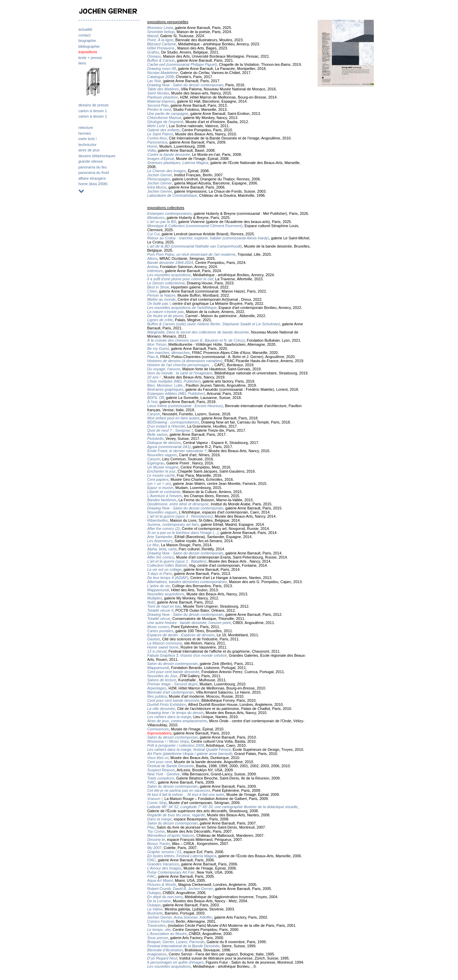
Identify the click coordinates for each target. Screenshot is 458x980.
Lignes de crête (160, 320)
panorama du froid (94, 173)
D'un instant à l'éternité (166, 426)
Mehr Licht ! (157, 126)
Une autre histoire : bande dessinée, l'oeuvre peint (189, 623)
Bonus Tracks (158, 844)
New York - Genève (163, 774)
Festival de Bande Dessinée (171, 766)
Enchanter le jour (161, 471)
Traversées (156, 925)
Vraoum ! (155, 799)
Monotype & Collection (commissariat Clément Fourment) (195, 226)
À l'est (152, 402)
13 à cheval (157, 651)
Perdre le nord (159, 109)
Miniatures (156, 218)
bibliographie (89, 46)
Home (152, 146)
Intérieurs (155, 271)
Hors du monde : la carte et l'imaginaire (180, 373)
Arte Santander (160, 537)
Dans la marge (159, 819)
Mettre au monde (161, 299)
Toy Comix (156, 831)
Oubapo (154, 893)
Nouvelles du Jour (162, 676)
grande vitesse (91, 161)
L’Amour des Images (164, 868)
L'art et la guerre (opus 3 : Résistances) (180, 516)
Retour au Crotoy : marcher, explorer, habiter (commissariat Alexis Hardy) (208, 238)
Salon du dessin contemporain (172, 664)
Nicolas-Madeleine (163, 73)
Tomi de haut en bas (164, 606)
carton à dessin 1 (93, 111)
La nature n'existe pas (165, 312)
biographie (87, 41)
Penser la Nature (161, 295)
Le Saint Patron (160, 134)
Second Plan (158, 105)
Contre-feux (157, 138)
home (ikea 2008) (93, 184)
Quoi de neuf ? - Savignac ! (170, 430)
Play (151, 827)
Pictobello (155, 439)
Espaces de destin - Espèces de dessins (181, 635)
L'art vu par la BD (162, 222)
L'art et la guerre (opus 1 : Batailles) (177, 561)
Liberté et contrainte (164, 492)
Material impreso (161, 101)
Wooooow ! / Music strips (168, 741)
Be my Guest (158, 348)
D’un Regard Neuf (162, 958)
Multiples (155, 598)
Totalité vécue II (160, 610)
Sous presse (158, 938)
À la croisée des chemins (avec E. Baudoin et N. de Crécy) (196, 340)
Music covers (158, 627)
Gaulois (154, 639)
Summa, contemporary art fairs (173, 524)
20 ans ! (154, 377)
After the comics (161, 557)
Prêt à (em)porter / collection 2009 (175, 745)
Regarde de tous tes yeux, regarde (176, 815)
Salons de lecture (162, 680)
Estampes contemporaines (169, 213)
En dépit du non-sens (165, 897)
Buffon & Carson (161, 60)
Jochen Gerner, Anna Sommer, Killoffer (180, 917)
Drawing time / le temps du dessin (175, 713)
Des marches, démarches (169, 353)
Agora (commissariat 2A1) (169, 447)
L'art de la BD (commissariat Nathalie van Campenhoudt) (195, 246)
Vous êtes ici (158, 758)
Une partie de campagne (168, 114)
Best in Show (158, 287)
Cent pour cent (159, 762)
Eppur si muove (160, 488)
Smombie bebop (161, 32)
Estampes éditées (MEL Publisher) (176, 394)
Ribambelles (158, 520)
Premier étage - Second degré (172, 684)
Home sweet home (163, 647)
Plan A (153, 357)
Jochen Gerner (160, 175)
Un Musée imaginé (163, 467)
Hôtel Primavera (161, 48)
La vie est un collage (164, 569)
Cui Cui (153, 234)
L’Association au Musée (167, 934)
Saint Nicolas (158, 93)
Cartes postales (160, 631)
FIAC (151, 782)
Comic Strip (157, 803)
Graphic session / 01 (164, 852)
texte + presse (90, 58)
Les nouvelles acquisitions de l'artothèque (182, 308)
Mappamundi (158, 590)
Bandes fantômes (162, 500)
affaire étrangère (92, 178)
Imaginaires (157, 954)
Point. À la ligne (160, 40)
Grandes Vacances (163, 864)
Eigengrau (156, 463)
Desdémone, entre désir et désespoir (178, 504)
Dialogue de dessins (164, 443)
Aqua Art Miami (160, 880)
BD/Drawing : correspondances (173, 422)
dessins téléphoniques (97, 156)
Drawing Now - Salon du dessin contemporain (185, 85)
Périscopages (159, 179)
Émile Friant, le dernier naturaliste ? (177, 451)
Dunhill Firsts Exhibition (167, 704)
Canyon (154, 414)
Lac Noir (154, 81)
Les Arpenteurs (160, 541)
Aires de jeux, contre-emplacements (177, 721)
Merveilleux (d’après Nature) (171, 835)
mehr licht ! (88, 139)
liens (82, 63)
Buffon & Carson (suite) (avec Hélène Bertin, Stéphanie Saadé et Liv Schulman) (214, 324)
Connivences (158, 729)
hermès (85, 133)
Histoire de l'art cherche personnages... (180, 365)
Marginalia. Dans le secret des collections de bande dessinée (198, 332)
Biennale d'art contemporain (171, 692)
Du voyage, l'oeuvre (164, 369)
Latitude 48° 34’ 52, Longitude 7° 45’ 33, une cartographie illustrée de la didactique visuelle (222, 807)
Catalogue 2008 (161, 77)
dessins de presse (94, 105)
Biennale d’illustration (165, 950)
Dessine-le (156, 840)
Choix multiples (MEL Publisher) (174, 381)
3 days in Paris (159, 574)
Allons (152, 258)
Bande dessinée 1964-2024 (170, 263)
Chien (152, 291)
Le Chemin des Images (166, 171)
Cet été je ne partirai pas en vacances (179, 790)
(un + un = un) (159, 484)
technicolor (87, 145)
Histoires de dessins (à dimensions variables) (185, 361)
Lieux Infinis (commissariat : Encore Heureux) (185, 406)
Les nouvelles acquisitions (169, 275)
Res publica (157, 696)
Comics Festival (161, 921)
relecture (86, 128)
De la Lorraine (159, 901)
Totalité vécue (159, 619)
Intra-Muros (157, 187)
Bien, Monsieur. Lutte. (165, 385)
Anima (152, 267)
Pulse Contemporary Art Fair (171, 872)
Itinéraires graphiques (165, 389)
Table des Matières (163, 89)
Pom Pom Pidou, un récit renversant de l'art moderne (191, 254)
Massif (153, 36)
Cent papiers (158, 479)
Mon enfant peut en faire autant (173, 418)
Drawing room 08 (162, 69)
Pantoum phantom (163, 97)
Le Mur (153, 545)
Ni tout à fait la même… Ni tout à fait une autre (186, 795)
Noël (151, 602)
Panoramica (157, 142)
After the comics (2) (163, 529)
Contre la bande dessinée (169, 154)
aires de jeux (89, 150)
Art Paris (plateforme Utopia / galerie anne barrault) (190, 754)
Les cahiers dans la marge (169, 717)
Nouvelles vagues (162, 455)
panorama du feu (93, 167)
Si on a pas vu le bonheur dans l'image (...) (183, 533)
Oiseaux (154, 56)
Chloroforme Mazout (164, 118)
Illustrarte (155, 913)
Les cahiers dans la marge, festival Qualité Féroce (189, 749)
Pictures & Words (162, 885)
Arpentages (157, 688)
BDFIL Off (156, 398)
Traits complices (161, 778)
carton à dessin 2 (93, 116)
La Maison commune (165, 643)
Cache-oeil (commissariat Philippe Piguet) (182, 64)
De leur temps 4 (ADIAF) (168, 578)
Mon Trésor (157, 344)
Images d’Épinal (161, 159)
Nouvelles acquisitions (166, 594)
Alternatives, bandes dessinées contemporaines (187, 582)
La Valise (155, 909)
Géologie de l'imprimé (165, 122)
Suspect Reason (161, 770)
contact (84, 35)
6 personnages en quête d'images (175, 962)
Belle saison (157, 434)
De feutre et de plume (165, 316)
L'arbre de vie (158, 586)
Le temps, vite (159, 930)
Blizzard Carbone (162, 44)
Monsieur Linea (160, 28)
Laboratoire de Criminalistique (172, 195)
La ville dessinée (161, 709)
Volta (151, 150)
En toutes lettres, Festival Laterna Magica (182, 856)
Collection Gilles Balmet (167, 565)
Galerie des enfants (163, 130)
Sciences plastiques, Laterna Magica (178, 163)
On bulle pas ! (159, 303)
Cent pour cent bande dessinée (173, 672)
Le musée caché (161, 475)
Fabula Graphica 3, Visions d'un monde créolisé (187, 655)
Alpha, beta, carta (162, 549)
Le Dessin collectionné (166, 283)
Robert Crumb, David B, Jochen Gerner (180, 889)
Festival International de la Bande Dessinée (183, 946)
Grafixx (153, 52)
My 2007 (154, 848)
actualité (85, 29)
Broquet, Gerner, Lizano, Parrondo (176, 942)
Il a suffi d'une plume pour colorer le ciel (180, 279)
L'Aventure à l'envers (165, 496)
